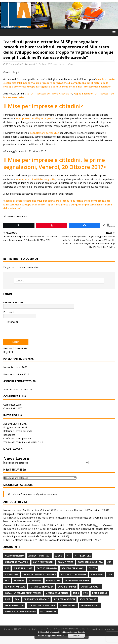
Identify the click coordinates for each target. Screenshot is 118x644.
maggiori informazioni (54, 636)
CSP (7, 568)
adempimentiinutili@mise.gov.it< (35, 118)
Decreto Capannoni (73, 568)
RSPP (8, 599)
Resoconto (9, 435)
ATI (68, 556)
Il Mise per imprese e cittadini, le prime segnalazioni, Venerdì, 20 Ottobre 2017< (55, 163)
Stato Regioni (68, 605)
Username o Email (13, 302)
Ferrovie (19, 581)
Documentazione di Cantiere (39, 574)
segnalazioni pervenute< (45, 133)
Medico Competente (57, 593)
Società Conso (88, 599)
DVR (110, 574)
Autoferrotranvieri (17, 562)
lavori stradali (67, 587)
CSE (109, 562)
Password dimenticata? (16, 348)
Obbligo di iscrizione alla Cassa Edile (23, 514)
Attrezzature (83, 556)
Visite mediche (48, 612)
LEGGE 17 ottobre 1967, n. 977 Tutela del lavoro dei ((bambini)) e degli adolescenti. (48, 540)
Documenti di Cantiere (73, 574)
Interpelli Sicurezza (42, 587)
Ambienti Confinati (40, 556)
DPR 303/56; (97, 574)
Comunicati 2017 (12, 408)
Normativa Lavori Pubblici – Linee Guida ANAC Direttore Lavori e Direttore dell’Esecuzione (52, 510)
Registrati (8, 352)
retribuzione (100, 593)
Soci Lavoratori (14, 605)
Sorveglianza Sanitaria (42, 605)
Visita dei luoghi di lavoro (20, 612)
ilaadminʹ (32, 64)
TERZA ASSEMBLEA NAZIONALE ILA (23, 442)
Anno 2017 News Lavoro (54, 64)
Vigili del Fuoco (90, 605)
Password (9, 312)
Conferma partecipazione (17, 438)
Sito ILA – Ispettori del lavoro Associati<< (48, 94)
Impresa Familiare (15, 587)
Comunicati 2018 (12, 405)
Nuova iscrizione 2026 (15, 367)
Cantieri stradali (43, 562)
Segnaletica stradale (36, 599)
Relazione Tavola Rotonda (18, 431)
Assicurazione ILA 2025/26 (18, 389)
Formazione (53, 581)
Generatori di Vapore (77, 581)
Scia (17, 599)
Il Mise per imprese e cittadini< (43, 106)
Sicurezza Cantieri (64, 599)
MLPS (76, 593)
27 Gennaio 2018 (14, 64)
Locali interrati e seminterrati (23, 593)
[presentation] (29, 330)
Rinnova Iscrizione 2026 (16, 374)
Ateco (59, 556)
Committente (65, 562)
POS (85, 593)
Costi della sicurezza (90, 562)
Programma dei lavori (15, 427)
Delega (93, 568)
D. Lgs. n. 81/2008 (23, 568)
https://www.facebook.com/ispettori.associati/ (32, 494)
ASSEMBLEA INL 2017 (15, 424)
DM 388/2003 (11, 574)
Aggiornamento (14, 556)
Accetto (76, 636)
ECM (7, 581)
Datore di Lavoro (47, 568)
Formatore (35, 581)
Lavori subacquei (90, 587)
